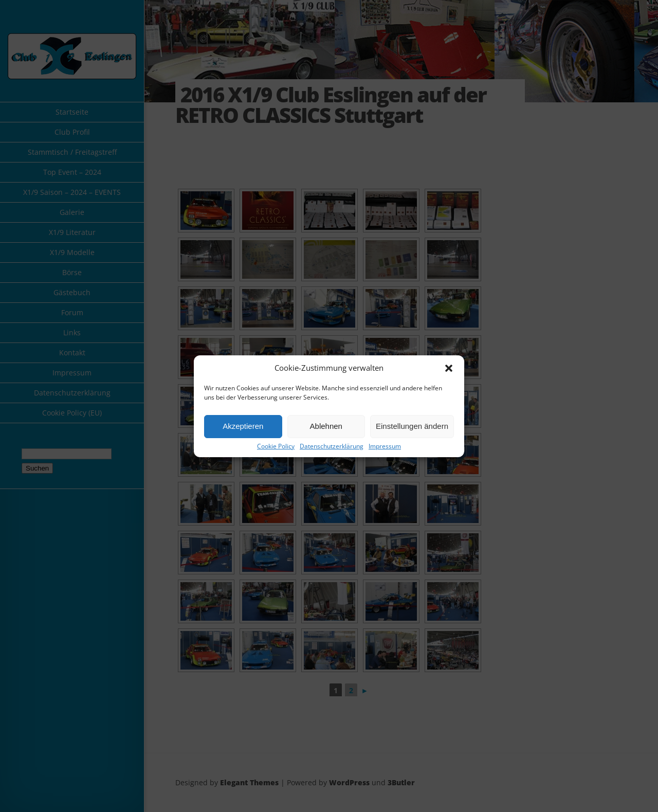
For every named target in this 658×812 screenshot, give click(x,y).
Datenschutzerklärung (332, 446)
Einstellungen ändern (412, 426)
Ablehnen (326, 426)
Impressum (385, 446)
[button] (449, 368)
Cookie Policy (276, 446)
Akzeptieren (243, 426)
